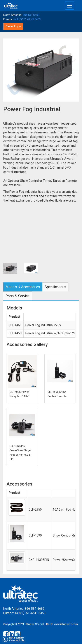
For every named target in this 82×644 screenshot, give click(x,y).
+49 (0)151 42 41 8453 (27, 19)
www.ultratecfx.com (66, 624)
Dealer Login (13, 26)
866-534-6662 (31, 15)
